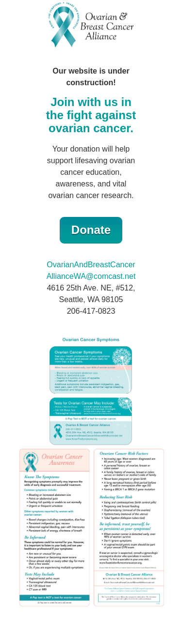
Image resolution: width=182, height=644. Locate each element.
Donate (91, 230)
